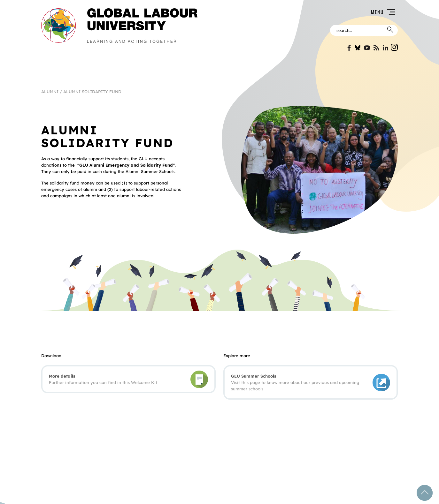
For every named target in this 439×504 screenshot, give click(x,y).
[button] (301, 12)
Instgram (394, 47)
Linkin (385, 48)
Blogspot (376, 48)
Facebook (348, 48)
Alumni (50, 92)
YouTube (367, 48)
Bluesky (358, 48)
